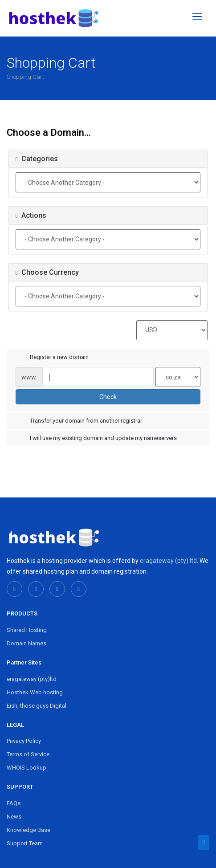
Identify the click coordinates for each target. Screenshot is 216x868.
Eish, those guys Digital (37, 706)
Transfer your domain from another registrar (79, 421)
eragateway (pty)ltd (32, 679)
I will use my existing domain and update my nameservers (96, 439)
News (14, 817)
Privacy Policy (24, 741)
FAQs (14, 803)
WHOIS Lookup (26, 768)
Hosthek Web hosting (35, 692)
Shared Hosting (27, 630)
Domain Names (26, 643)
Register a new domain (52, 358)
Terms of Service (28, 754)
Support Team (25, 843)
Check (108, 397)
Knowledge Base (29, 830)
